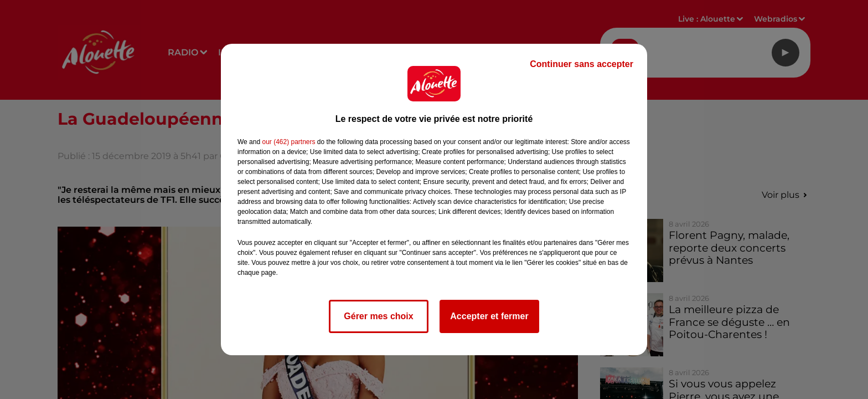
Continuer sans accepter (582, 64)
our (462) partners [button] (288, 142)
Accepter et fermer (489, 316)
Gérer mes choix (378, 316)
